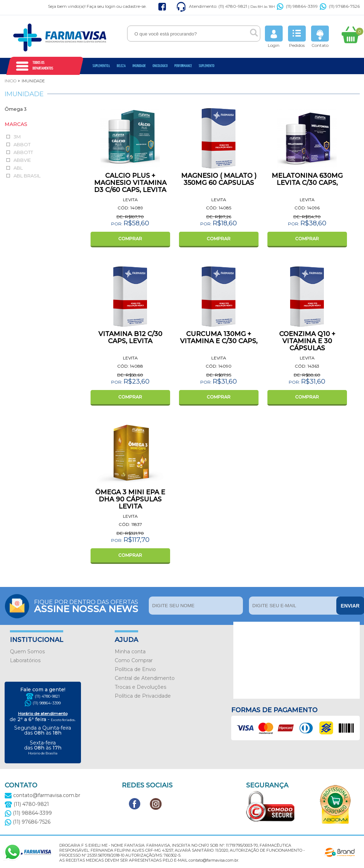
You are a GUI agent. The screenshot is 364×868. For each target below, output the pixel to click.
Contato (320, 37)
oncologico (160, 66)
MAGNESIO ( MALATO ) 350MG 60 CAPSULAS (219, 179)
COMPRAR (130, 239)
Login (274, 37)
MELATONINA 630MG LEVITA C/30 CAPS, (307, 179)
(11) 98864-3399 (297, 6)
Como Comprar (134, 660)
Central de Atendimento (145, 678)
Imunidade (139, 66)
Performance (183, 66)
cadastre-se (134, 6)
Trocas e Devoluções (140, 687)
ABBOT (22, 144)
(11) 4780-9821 (47, 696)
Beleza (121, 66)
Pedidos (297, 37)
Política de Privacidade (143, 696)
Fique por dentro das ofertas (90, 606)
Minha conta (130, 652)
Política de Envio (135, 669)
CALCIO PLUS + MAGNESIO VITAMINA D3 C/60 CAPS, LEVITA (130, 183)
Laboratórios (25, 660)
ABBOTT (23, 152)
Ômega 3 (16, 109)
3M (17, 137)
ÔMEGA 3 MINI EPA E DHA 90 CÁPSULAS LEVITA (130, 499)
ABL (18, 168)
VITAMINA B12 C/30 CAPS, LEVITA (130, 337)
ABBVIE (22, 160)
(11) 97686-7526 (340, 6)
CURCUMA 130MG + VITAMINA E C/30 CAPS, (219, 337)
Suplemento (206, 66)
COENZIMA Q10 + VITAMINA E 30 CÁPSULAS (307, 341)
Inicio (10, 81)
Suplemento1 (101, 66)
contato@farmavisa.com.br (42, 795)
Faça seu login (101, 6)
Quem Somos (27, 652)
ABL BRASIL (27, 176)
